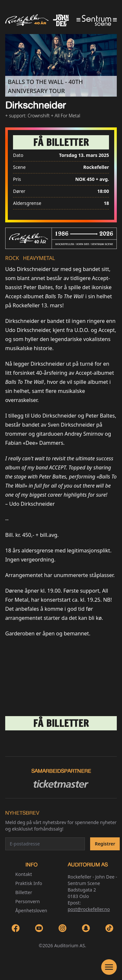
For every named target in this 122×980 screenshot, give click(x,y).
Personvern (27, 901)
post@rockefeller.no (89, 909)
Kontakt (24, 874)
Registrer (105, 844)
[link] (61, 142)
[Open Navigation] (109, 967)
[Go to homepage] (61, 20)
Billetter (24, 892)
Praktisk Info (29, 883)
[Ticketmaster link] (61, 784)
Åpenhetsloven (31, 910)
